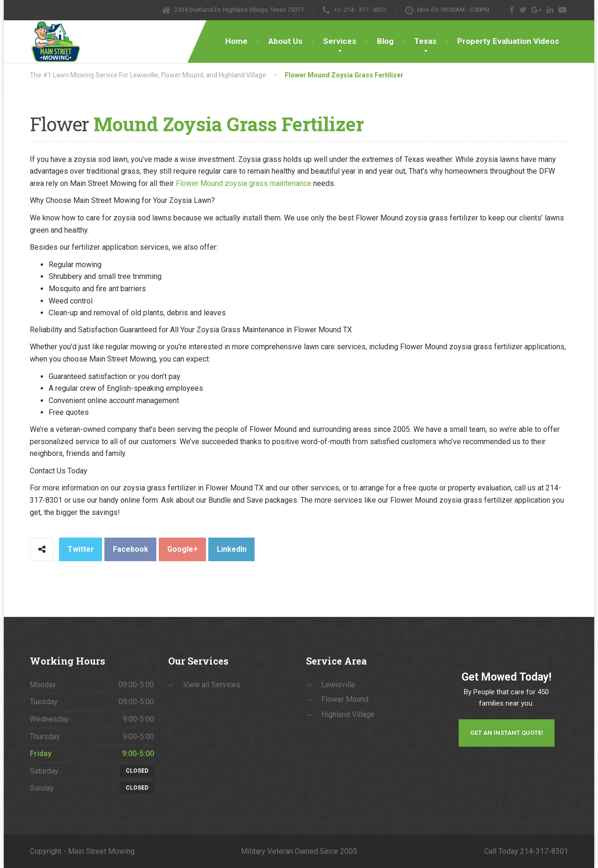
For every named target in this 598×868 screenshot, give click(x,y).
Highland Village (348, 714)
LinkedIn (232, 549)
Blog (385, 41)
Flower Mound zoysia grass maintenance (243, 183)
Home (236, 41)
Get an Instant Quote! (507, 733)
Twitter (81, 549)
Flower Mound (345, 699)
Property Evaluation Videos (508, 41)
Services (340, 41)
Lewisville (338, 685)
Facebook (131, 549)
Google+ (183, 549)
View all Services (212, 685)
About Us (285, 41)
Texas (425, 41)
